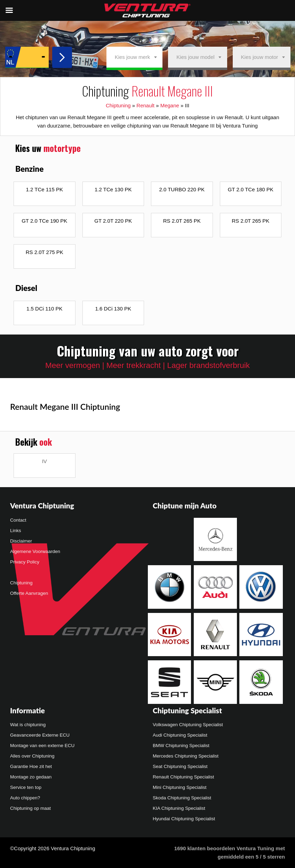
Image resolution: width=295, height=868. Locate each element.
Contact (18, 520)
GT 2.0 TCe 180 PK (251, 189)
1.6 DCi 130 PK (113, 309)
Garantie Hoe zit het (31, 766)
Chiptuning (118, 105)
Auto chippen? (25, 798)
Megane (170, 105)
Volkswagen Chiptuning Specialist (188, 725)
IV (45, 461)
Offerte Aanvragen (29, 593)
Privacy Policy (25, 562)
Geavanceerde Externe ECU (40, 735)
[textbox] (135, 57)
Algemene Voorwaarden (35, 551)
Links (16, 531)
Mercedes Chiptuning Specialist (186, 756)
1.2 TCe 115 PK (45, 189)
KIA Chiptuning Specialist (179, 808)
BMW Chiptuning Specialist (181, 746)
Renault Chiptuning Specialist (183, 777)
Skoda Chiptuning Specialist (182, 798)
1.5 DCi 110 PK (44, 309)
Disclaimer (21, 541)
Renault (145, 105)
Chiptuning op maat (30, 808)
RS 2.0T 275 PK (45, 252)
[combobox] (135, 57)
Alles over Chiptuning (32, 756)
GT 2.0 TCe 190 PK (44, 221)
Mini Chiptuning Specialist (180, 787)
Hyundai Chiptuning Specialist (184, 819)
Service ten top (26, 787)
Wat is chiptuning (28, 725)
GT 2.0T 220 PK (113, 221)
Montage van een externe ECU (42, 746)
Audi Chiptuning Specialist (180, 735)
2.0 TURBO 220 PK (182, 189)
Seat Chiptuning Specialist (180, 766)
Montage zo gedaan (31, 777)
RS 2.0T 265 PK (182, 221)
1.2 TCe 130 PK (113, 189)
